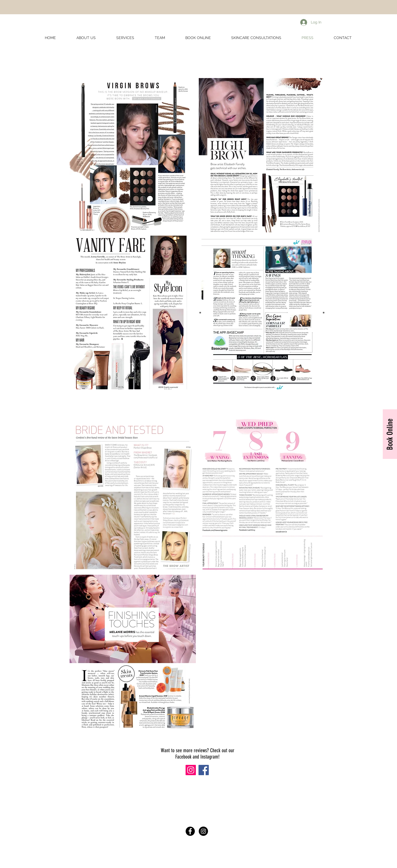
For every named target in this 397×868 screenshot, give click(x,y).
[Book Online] (390, 434)
